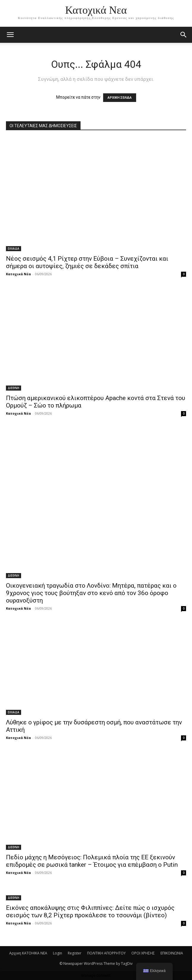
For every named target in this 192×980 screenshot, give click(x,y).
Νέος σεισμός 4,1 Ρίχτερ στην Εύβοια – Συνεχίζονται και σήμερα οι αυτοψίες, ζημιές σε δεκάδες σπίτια (87, 262)
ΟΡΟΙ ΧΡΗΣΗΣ (143, 953)
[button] (184, 35)
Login (58, 953)
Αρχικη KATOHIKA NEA (28, 953)
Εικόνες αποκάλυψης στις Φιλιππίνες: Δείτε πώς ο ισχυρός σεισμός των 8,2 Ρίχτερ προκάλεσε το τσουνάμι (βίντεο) (90, 911)
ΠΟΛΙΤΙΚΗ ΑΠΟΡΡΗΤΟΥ (106, 953)
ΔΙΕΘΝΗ (14, 388)
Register (75, 953)
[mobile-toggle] (10, 35)
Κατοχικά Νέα (18, 274)
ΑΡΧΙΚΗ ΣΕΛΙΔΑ (120, 98)
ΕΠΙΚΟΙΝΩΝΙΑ (172, 953)
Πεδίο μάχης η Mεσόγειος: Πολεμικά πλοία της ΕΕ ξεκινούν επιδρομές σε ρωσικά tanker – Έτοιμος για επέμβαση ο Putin (92, 861)
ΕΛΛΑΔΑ (14, 248)
